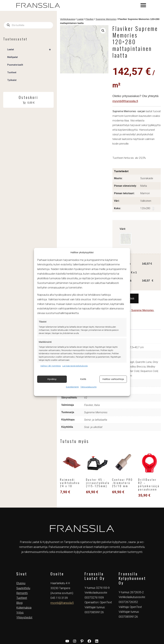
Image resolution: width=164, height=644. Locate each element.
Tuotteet (152, 284)
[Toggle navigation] (143, 6)
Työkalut (12, 80)
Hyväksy (52, 379)
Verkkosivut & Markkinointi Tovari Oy (82, 635)
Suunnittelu (23, 557)
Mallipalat (12, 57)
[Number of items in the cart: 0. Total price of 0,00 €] (20, 103)
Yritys (20, 582)
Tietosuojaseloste (83, 631)
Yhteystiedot (24, 587)
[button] (95, 31)
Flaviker (74, 19)
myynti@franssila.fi (118, 83)
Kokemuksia (24, 577)
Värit (115, 207)
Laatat (64, 19)
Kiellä (83, 379)
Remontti (22, 562)
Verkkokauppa (52, 19)
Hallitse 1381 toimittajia (51, 366)
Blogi (19, 572)
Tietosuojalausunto (88, 387)
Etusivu (21, 552)
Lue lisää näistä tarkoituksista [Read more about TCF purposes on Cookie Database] (75, 366)
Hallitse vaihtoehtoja (113, 379)
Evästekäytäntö (72, 387)
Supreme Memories (90, 19)
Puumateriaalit (15, 65)
